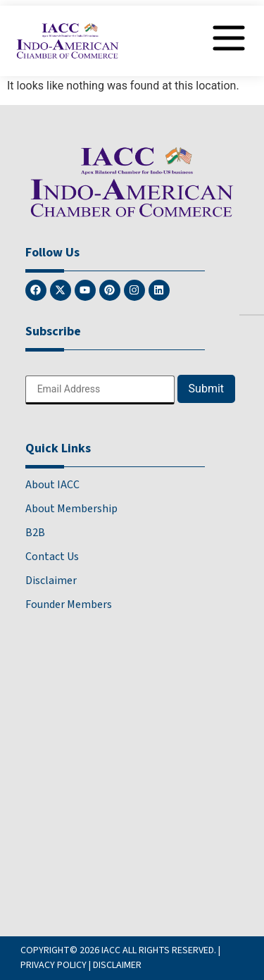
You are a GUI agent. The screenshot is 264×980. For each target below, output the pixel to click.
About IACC (52, 485)
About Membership (71, 509)
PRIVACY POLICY (54, 965)
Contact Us (52, 557)
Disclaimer (51, 581)
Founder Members (69, 604)
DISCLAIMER (117, 965)
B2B (35, 533)
